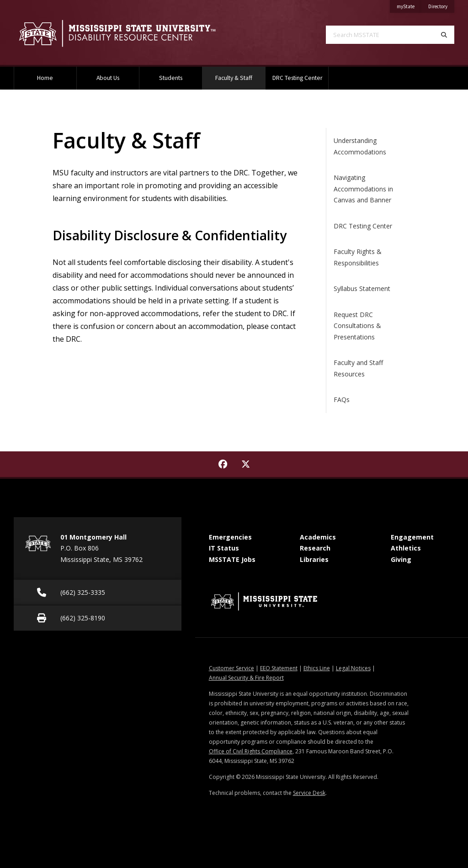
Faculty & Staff (240, 74)
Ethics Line (317, 668)
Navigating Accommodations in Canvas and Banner (363, 189)
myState (409, 5)
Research (315, 548)
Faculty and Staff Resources (358, 368)
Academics (318, 537)
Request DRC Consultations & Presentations (357, 326)
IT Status (224, 548)
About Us (108, 78)
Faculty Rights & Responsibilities (358, 257)
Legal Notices (353, 668)
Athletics (406, 548)
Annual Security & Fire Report (246, 678)
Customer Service (231, 668)
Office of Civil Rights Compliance (251, 751)
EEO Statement (279, 668)
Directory (441, 5)
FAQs (342, 400)
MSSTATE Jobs (232, 559)
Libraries (314, 559)
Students (171, 78)
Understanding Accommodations (360, 146)
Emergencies (230, 537)
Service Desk (309, 793)
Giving (401, 559)
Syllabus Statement (362, 288)
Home (45, 78)
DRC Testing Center (297, 78)
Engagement (412, 537)
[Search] (444, 35)
